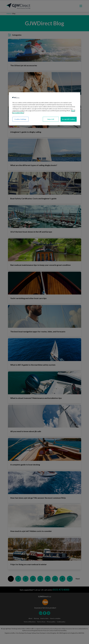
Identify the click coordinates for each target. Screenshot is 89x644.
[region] (45, 109)
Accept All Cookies (69, 119)
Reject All (51, 119)
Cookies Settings (20, 119)
